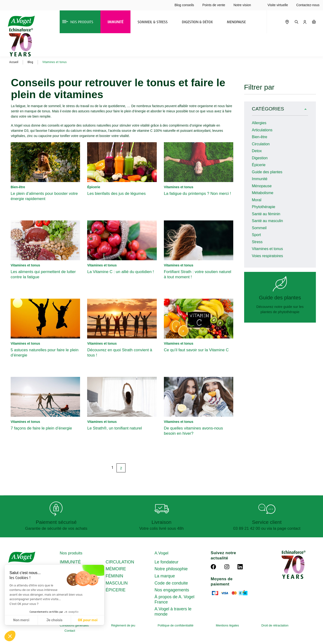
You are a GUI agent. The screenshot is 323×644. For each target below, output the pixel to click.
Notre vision (242, 5)
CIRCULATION (120, 562)
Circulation (261, 144)
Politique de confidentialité (176, 625)
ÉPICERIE (116, 590)
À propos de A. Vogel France (175, 599)
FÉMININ (114, 576)
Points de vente (214, 5)
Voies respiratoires (268, 256)
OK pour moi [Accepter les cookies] (88, 620)
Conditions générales (74, 625)
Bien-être (260, 137)
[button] (10, 636)
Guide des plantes (267, 172)
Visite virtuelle (278, 5)
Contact (70, 631)
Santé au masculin (268, 221)
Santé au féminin (266, 214)
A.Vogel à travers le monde (173, 612)
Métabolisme (263, 193)
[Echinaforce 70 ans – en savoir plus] (20, 42)
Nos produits (71, 553)
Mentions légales (228, 625)
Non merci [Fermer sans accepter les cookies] (21, 620)
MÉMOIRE (116, 569)
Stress (257, 242)
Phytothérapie (264, 207)
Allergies (259, 123)
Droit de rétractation (275, 625)
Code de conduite (171, 583)
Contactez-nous (308, 5)
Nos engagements (172, 590)
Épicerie (259, 165)
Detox (257, 151)
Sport (256, 235)
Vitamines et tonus (267, 249)
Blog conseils (184, 5)
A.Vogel (162, 553)
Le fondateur (167, 562)
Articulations (262, 130)
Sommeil (259, 228)
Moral (257, 200)
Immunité (260, 179)
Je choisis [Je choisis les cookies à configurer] (54, 620)
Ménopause (262, 186)
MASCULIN (117, 583)
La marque (165, 576)
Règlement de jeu (123, 625)
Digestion (260, 158)
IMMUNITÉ (70, 562)
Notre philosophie (171, 569)
